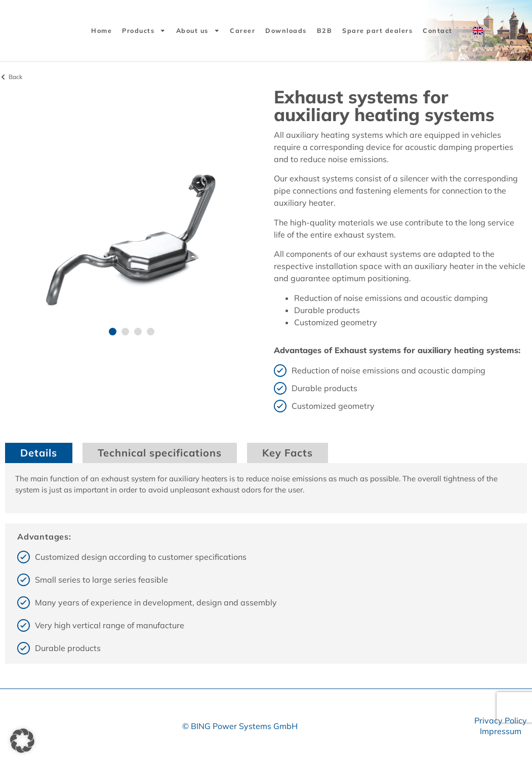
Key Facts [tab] (288, 453)
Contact (438, 30)
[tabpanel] (266, 488)
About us (198, 31)
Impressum (501, 731)
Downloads (286, 30)
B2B (325, 30)
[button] (113, 332)
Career (242, 30)
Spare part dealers (377, 30)
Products (144, 31)
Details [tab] (39, 453)
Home (101, 30)
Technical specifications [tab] (160, 453)
